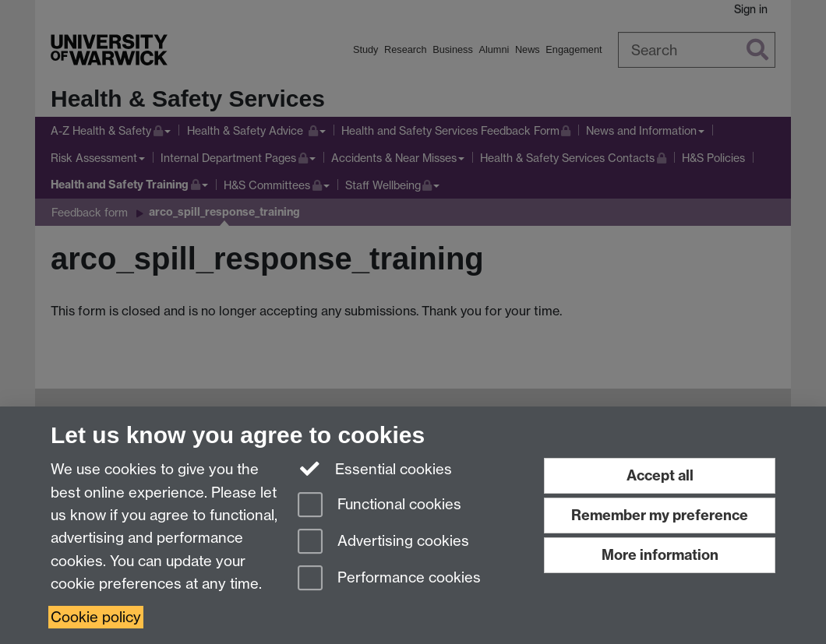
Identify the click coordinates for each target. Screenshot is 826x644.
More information (660, 555)
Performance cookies (389, 579)
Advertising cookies (383, 542)
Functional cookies (379, 506)
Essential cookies (375, 468)
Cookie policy (96, 617)
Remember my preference (660, 515)
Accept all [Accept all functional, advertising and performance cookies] (660, 475)
